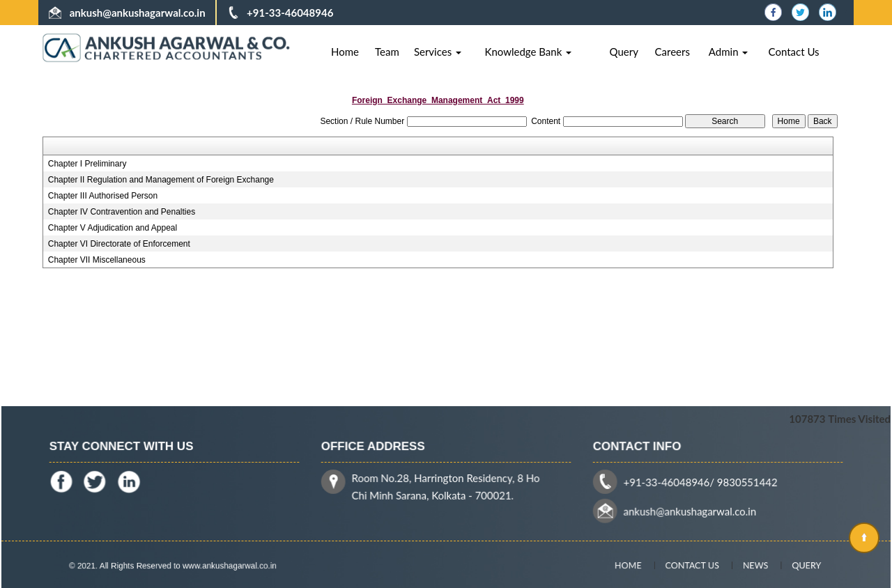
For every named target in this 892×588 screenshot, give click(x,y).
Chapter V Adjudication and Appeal (113, 228)
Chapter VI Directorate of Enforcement (119, 244)
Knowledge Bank (528, 52)
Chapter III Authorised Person (103, 196)
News (746, 565)
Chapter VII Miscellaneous (97, 260)
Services (438, 52)
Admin (729, 52)
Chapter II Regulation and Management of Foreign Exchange (161, 180)
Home (345, 52)
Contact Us (794, 52)
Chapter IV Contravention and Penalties (122, 212)
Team (387, 52)
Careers (672, 52)
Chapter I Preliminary (87, 164)
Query (624, 52)
